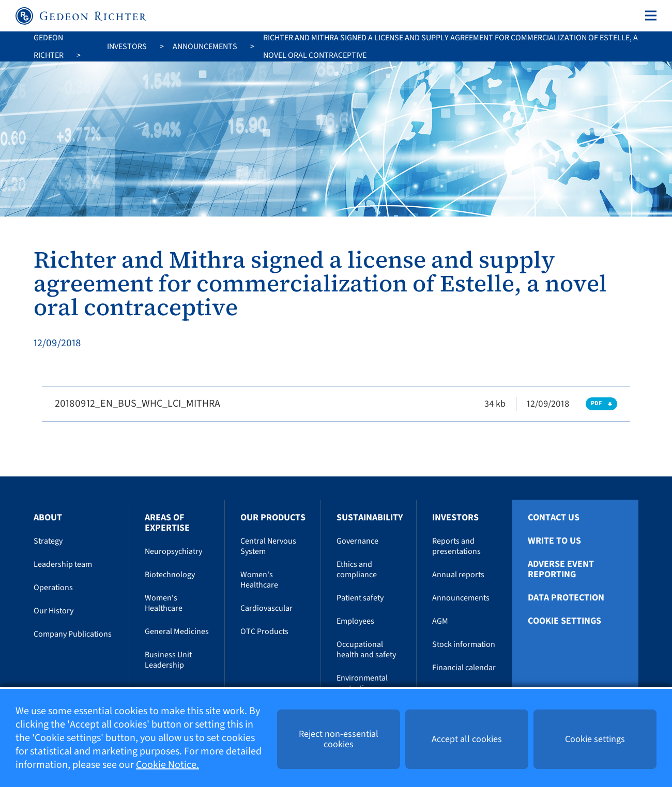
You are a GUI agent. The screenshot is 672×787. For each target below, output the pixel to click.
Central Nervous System (268, 546)
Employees (355, 621)
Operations (53, 588)
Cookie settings (564, 621)
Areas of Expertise (167, 523)
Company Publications (73, 634)
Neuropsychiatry (173, 551)
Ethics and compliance (357, 569)
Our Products (273, 518)
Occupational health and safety (366, 650)
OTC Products (264, 631)
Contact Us (554, 518)
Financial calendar (464, 668)
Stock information (464, 644)
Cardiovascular (266, 608)
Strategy (48, 541)
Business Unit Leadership (168, 660)
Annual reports (458, 575)
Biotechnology (170, 575)
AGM (440, 621)
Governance (357, 541)
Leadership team (63, 564)
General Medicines (177, 631)
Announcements (205, 47)
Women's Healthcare (164, 603)
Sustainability (370, 518)
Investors (127, 47)
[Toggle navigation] (649, 16)
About (48, 518)
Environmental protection (362, 683)
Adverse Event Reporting (561, 569)
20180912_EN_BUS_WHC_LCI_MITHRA (138, 404)
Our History (54, 611)
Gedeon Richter (49, 47)
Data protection (566, 598)
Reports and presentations (456, 546)
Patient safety (360, 598)
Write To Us (554, 541)
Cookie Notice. (167, 765)
